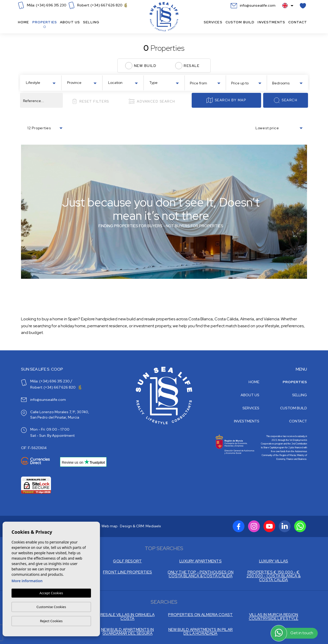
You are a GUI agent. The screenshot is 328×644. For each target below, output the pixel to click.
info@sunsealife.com (253, 5)
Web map (110, 526)
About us (70, 22)
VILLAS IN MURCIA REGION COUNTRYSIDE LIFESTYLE (274, 617)
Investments (271, 22)
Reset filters (90, 101)
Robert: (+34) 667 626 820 (98, 5)
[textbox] (42, 83)
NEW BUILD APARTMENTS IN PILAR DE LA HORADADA (201, 632)
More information (27, 581)
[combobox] (41, 82)
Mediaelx (153, 526)
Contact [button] (298, 22)
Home (24, 22)
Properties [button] (45, 22)
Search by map (226, 100)
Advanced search (152, 101)
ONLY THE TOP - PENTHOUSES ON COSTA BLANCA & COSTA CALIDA (201, 574)
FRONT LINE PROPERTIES (127, 572)
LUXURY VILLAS (274, 561)
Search (286, 100)
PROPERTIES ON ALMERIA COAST (200, 615)
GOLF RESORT (127, 561)
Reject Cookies (51, 621)
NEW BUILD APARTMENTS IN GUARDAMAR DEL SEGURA (127, 632)
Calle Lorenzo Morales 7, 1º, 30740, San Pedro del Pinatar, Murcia (60, 415)
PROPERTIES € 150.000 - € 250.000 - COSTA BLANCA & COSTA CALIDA (274, 576)
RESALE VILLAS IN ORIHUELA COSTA (128, 617)
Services (213, 22)
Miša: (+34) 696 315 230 (42, 5)
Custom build (240, 22)
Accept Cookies (51, 593)
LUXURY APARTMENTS (201, 561)
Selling (91, 22)
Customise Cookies (51, 607)
